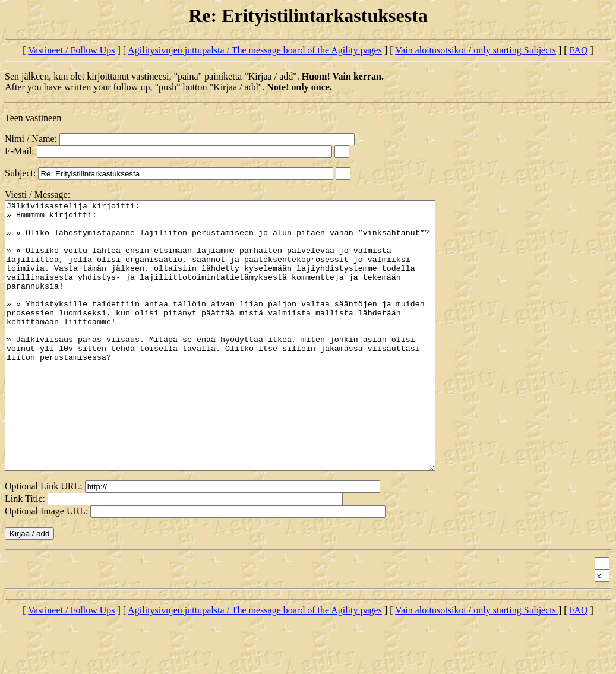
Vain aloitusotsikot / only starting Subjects (476, 50)
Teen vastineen (33, 118)
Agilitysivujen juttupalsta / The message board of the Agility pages (255, 50)
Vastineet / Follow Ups (71, 50)
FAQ (579, 50)
